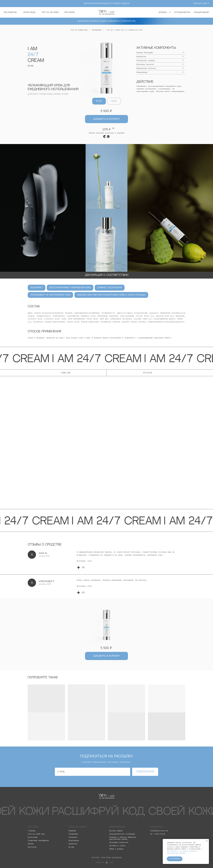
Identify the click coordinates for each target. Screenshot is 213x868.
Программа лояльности (119, 842)
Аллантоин (141, 56)
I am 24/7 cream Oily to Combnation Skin (124, 30)
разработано (100, 863)
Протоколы (32, 847)
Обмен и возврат (116, 849)
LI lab (111, 863)
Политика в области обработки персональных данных (123, 838)
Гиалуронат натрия (146, 60)
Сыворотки (73, 844)
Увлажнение (97, 30)
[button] (29, 12)
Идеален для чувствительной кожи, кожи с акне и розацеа (111, 295)
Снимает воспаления (110, 288)
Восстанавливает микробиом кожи (70, 288)
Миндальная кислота (146, 68)
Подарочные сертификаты (38, 841)
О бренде (32, 831)
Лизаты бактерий (145, 53)
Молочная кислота (145, 64)
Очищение (72, 831)
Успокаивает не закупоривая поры (50, 295)
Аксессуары (32, 837)
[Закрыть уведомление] (207, 841)
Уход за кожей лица (79, 30)
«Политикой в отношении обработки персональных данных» (182, 852)
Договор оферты (116, 831)
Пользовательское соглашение (122, 834)
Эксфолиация (74, 841)
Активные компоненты (156, 48)
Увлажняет (37, 288)
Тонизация (73, 837)
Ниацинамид (142, 72)
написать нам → (201, 4)
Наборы (31, 844)
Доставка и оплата (117, 846)
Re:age (71, 847)
